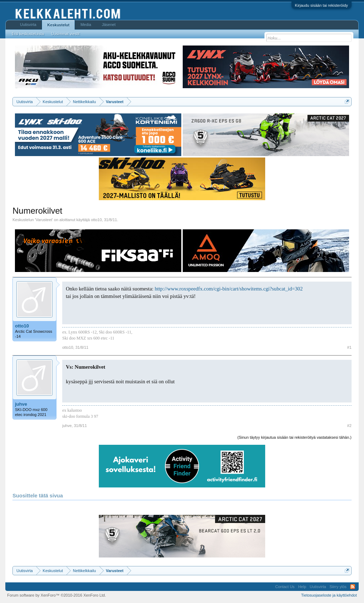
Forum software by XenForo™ (57, 595)
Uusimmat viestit (66, 34)
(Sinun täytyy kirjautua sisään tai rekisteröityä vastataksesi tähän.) (295, 437)
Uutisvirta (28, 25)
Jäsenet (109, 25)
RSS (353, 587)
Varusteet (44, 220)
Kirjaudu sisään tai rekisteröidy (322, 5)
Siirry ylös (338, 587)
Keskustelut (58, 25)
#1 (349, 347)
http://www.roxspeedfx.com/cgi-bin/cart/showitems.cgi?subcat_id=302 (229, 289)
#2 (349, 426)
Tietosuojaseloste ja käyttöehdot (329, 595)
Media (86, 25)
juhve (21, 404)
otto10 (97, 220)
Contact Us (285, 587)
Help (302, 587)
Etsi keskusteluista (28, 34)
